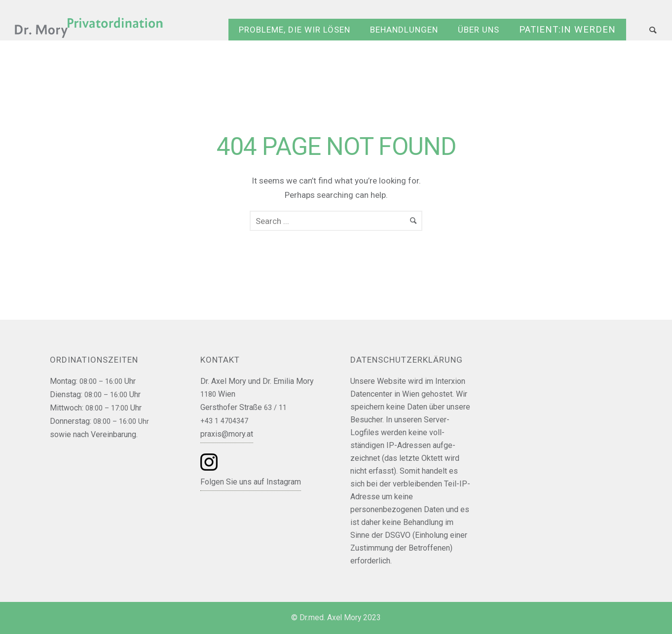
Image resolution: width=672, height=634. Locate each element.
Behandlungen (404, 30)
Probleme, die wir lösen (295, 30)
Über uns (479, 30)
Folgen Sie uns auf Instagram (251, 482)
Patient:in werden (567, 30)
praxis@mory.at (227, 434)
